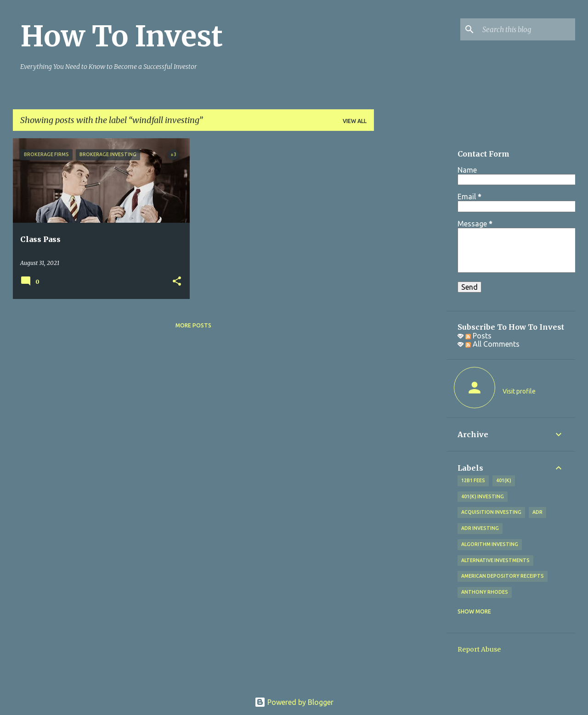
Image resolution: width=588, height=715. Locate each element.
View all (355, 121)
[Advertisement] (410, 276)
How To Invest (122, 36)
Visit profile (519, 391)
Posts (478, 336)
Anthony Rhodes (485, 592)
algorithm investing (490, 544)
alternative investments (495, 560)
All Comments (492, 344)
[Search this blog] (527, 29)
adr (537, 512)
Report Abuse (479, 649)
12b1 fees (473, 480)
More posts (193, 325)
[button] (177, 282)
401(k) (504, 480)
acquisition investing (491, 512)
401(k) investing (483, 496)
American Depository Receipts (503, 576)
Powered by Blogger (294, 702)
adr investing (480, 528)
